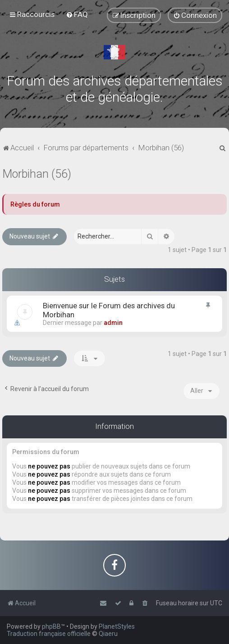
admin (113, 323)
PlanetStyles (117, 626)
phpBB (51, 626)
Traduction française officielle (49, 634)
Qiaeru (108, 634)
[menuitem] (77, 14)
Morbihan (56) (37, 174)
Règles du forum (35, 204)
